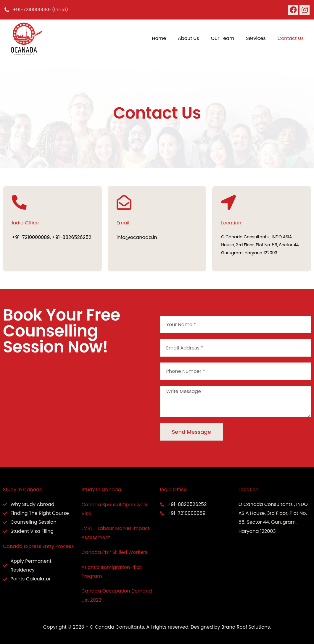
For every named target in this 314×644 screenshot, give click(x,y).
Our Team (222, 38)
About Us (188, 38)
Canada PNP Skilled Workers (114, 552)
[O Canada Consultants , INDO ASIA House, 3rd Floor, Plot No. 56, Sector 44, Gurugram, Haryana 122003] (79, 405)
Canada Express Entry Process (38, 546)
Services (256, 38)
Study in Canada (23, 490)
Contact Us (291, 38)
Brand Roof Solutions (246, 627)
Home (159, 38)
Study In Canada (101, 490)
